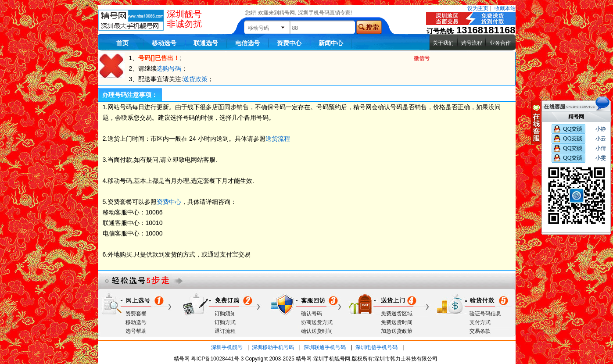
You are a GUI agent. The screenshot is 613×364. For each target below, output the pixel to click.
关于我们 (443, 43)
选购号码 (169, 68)
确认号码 (312, 314)
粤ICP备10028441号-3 (217, 359)
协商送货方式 (317, 322)
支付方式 (480, 322)
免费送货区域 (397, 314)
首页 (122, 43)
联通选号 (206, 43)
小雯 (601, 158)
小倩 (601, 148)
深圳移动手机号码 (273, 347)
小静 (601, 129)
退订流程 (225, 331)
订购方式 (225, 322)
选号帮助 (136, 331)
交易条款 (480, 331)
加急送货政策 (397, 331)
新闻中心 (331, 43)
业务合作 (500, 43)
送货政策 (195, 79)
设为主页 (478, 8)
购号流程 (472, 43)
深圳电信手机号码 (376, 347)
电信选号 (247, 43)
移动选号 (164, 43)
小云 (601, 139)
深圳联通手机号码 (325, 347)
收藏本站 (505, 8)
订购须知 (225, 314)
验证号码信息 (485, 314)
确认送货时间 (317, 331)
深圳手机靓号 (227, 347)
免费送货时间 (397, 322)
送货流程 (278, 139)
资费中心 (289, 43)
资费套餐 (136, 314)
